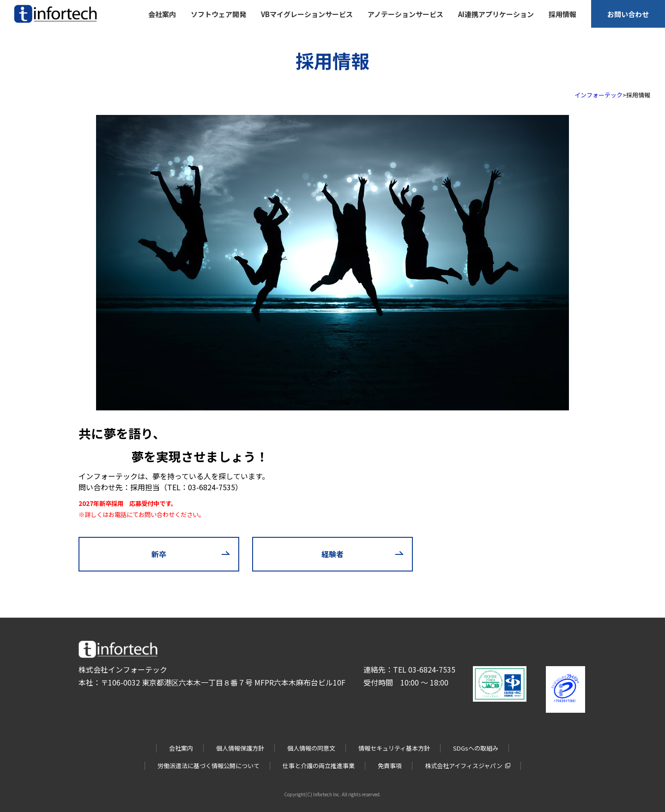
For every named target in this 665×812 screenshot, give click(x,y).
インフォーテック (598, 95)
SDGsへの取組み (476, 748)
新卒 (159, 554)
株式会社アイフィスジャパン (464, 766)
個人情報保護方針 (240, 748)
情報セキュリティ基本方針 (394, 748)
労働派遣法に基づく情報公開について (209, 766)
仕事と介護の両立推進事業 (319, 766)
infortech (27, 23)
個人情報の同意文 (311, 748)
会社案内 (181, 748)
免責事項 (390, 766)
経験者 (332, 554)
